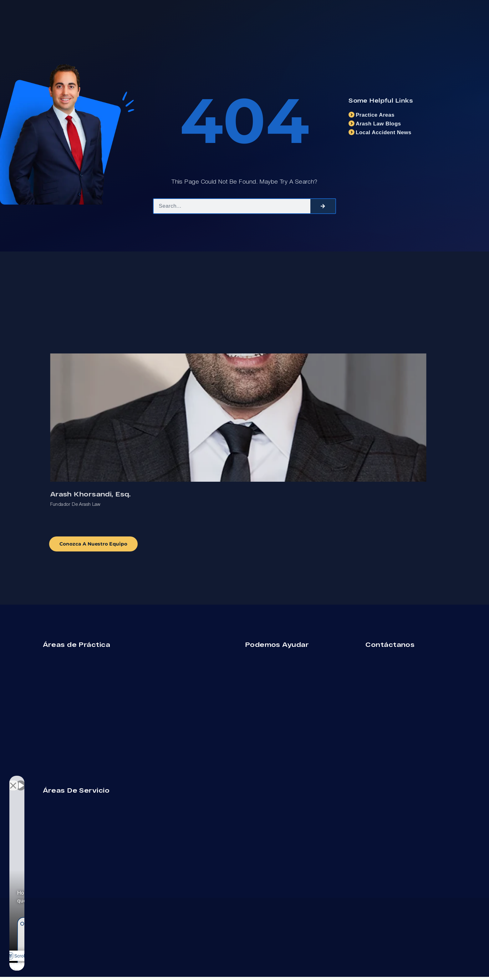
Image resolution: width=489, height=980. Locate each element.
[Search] (323, 206)
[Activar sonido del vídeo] (21, 780)
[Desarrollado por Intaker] (79, 967)
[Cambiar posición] (98, 780)
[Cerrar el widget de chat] (111, 780)
